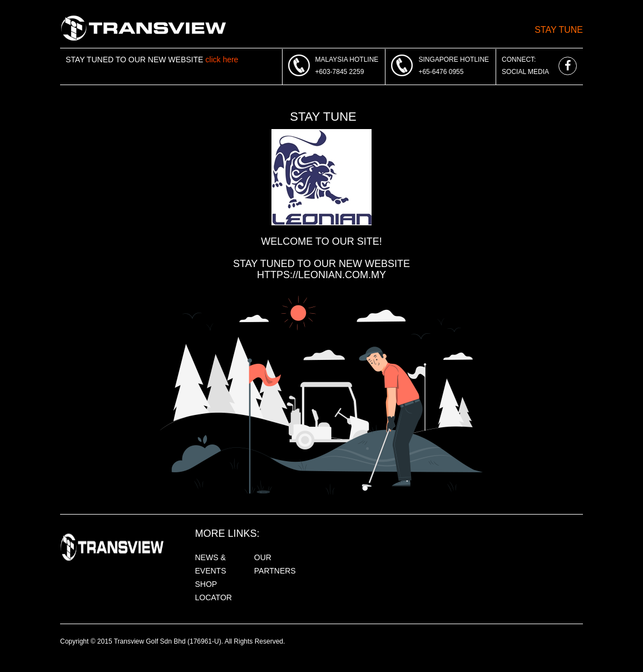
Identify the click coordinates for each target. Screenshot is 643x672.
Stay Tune (559, 30)
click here (222, 60)
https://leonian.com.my (321, 275)
